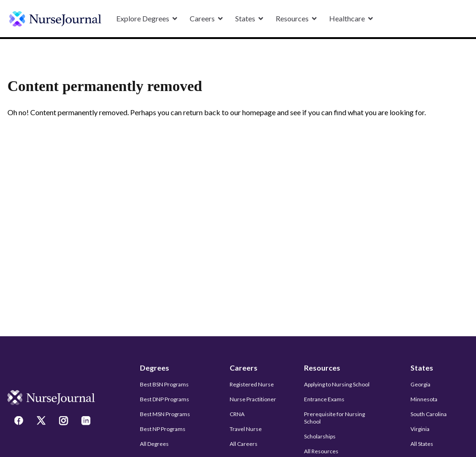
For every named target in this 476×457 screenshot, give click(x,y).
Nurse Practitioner (253, 399)
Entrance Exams (324, 399)
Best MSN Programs (165, 414)
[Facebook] (20, 422)
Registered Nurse (252, 384)
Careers (244, 368)
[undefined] (55, 19)
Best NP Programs (163, 429)
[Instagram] (65, 422)
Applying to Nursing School (337, 384)
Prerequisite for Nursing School (334, 418)
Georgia (420, 384)
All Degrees (154, 444)
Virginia (420, 429)
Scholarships (320, 436)
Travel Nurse (246, 429)
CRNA (237, 414)
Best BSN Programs (164, 384)
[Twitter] (42, 422)
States (422, 368)
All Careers (244, 444)
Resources (322, 368)
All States (422, 444)
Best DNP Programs (165, 399)
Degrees (155, 368)
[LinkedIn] (87, 422)
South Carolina (429, 414)
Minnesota (424, 399)
